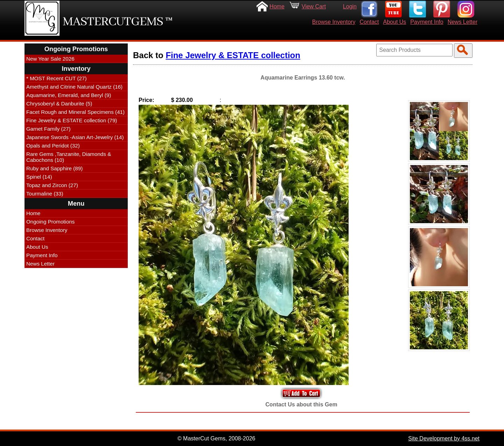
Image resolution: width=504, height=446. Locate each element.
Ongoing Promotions (50, 222)
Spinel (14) (39, 177)
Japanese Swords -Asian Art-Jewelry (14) (75, 137)
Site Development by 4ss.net (444, 438)
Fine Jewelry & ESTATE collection (233, 55)
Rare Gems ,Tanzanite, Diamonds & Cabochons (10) (69, 157)
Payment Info (427, 22)
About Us (395, 22)
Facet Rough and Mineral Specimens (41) (75, 112)
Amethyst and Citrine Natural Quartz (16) (74, 87)
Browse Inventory (334, 22)
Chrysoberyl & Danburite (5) (59, 104)
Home (277, 6)
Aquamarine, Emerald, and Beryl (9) (69, 95)
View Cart (314, 6)
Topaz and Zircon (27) (52, 185)
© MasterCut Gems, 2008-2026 (216, 438)
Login (350, 6)
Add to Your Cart (301, 393)
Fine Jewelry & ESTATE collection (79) (72, 120)
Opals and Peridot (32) (53, 146)
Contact (369, 22)
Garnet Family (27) (48, 129)
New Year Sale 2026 (50, 59)
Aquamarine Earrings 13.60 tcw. (303, 78)
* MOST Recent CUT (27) (56, 78)
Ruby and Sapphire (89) (54, 168)
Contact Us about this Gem (301, 404)
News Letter (463, 22)
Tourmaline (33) (45, 194)
